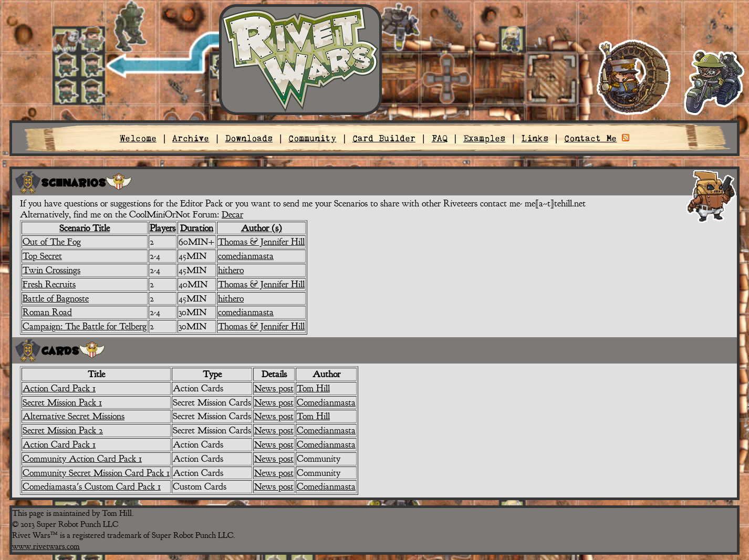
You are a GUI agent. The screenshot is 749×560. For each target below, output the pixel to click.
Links (535, 138)
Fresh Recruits (49, 284)
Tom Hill (313, 388)
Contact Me (590, 138)
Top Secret (42, 256)
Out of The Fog (52, 242)
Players (163, 228)
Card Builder (384, 138)
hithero (231, 270)
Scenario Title (85, 228)
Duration (197, 228)
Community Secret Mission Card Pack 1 (96, 473)
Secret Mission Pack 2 (63, 430)
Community (312, 138)
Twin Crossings (51, 270)
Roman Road (47, 312)
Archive (191, 138)
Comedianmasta (326, 402)
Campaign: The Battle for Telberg (85, 326)
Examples (484, 138)
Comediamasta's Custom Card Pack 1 (92, 486)
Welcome (138, 138)
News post (274, 388)
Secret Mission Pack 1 (62, 402)
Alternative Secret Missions (74, 416)
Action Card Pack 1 (59, 388)
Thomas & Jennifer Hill (261, 242)
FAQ (440, 138)
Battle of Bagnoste (56, 298)
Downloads (249, 138)
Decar (232, 214)
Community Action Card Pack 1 (82, 459)
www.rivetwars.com (46, 546)
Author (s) (262, 228)
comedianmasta (246, 256)
